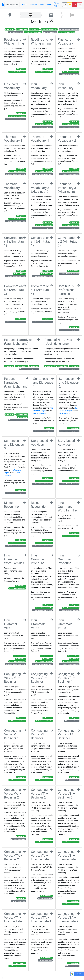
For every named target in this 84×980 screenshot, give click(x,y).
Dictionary (33, 5)
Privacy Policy (56, 5)
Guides (49, 5)
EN (75, 5)
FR (80, 5)
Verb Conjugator (39, 413)
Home (25, 5)
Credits (41, 5)
